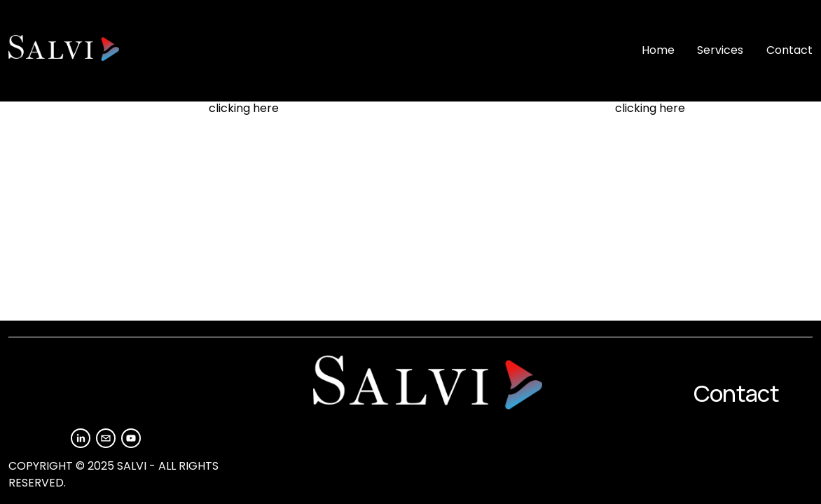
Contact (789, 50)
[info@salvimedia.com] (106, 438)
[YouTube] (131, 438)
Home (658, 50)
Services (720, 50)
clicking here (244, 108)
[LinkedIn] (81, 438)
